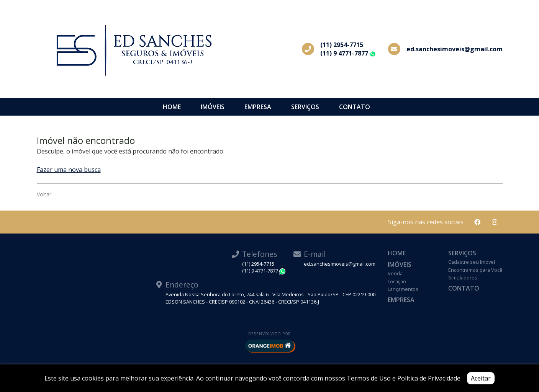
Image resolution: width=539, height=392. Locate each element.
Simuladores (463, 278)
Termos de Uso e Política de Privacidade (404, 378)
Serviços (305, 107)
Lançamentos (403, 289)
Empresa (258, 107)
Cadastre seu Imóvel (472, 262)
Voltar (44, 194)
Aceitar (481, 378)
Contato (355, 107)
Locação (397, 281)
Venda (395, 273)
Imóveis (213, 107)
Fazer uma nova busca (69, 170)
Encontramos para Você (475, 270)
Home (172, 107)
